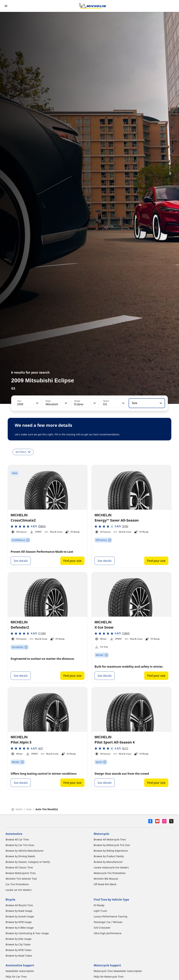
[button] (37, 403)
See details (21, 561)
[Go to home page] (93, 6)
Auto (29, 809)
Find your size (72, 561)
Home (17, 809)
